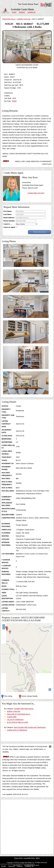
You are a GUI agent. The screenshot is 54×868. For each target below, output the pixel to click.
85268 (14, 101)
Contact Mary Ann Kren (36, 193)
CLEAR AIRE (12, 717)
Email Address (9, 218)
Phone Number (9, 221)
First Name (7, 211)
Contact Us (32, 12)
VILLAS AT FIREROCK (15, 720)
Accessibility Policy (29, 858)
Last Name (7, 214)
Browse (22, 12)
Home (14, 12)
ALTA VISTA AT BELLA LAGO (18, 722)
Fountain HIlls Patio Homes (24, 709)
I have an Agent (9, 227)
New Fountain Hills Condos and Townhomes (30, 727)
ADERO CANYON (24, 19)
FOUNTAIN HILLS (9, 19)
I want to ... (7, 224)
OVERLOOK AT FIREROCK (17, 730)
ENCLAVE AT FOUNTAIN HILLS (19, 714)
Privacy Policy (18, 858)
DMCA (38, 858)
